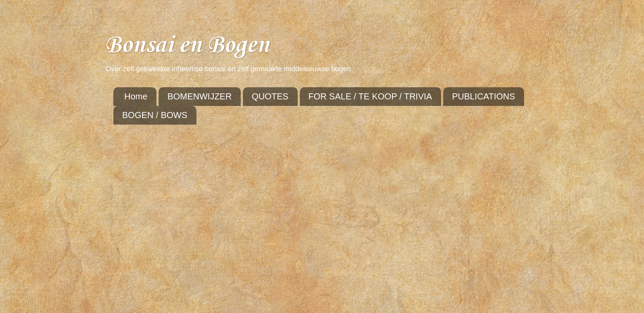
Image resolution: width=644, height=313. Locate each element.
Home (136, 96)
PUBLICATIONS (483, 96)
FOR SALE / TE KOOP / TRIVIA (370, 96)
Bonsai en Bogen (187, 45)
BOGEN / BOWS (155, 115)
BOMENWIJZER (199, 96)
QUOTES (270, 96)
